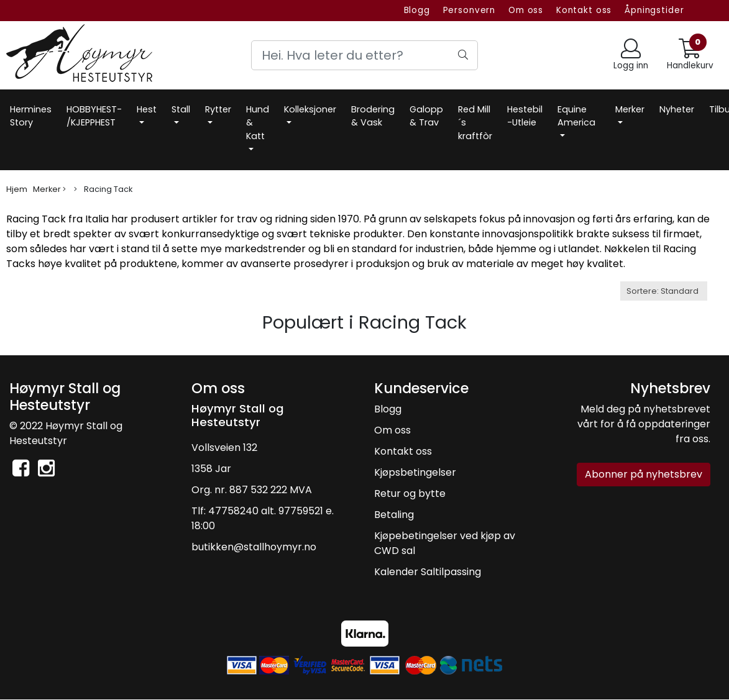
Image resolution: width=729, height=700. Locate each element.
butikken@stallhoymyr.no (254, 547)
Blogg (417, 10)
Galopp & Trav (426, 116)
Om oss (526, 10)
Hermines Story (31, 116)
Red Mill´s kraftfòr (475, 123)
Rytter (218, 109)
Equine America (576, 116)
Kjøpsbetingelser (415, 472)
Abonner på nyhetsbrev (644, 474)
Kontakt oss (584, 10)
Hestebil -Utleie (525, 116)
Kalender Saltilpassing (428, 572)
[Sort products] (664, 291)
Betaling (394, 515)
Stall (181, 109)
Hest (147, 109)
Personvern (470, 10)
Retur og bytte (410, 493)
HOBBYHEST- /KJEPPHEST (94, 116)
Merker (630, 109)
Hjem (17, 189)
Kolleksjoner (310, 109)
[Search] (364, 55)
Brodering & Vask (373, 116)
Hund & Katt (258, 123)
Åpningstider (654, 10)
